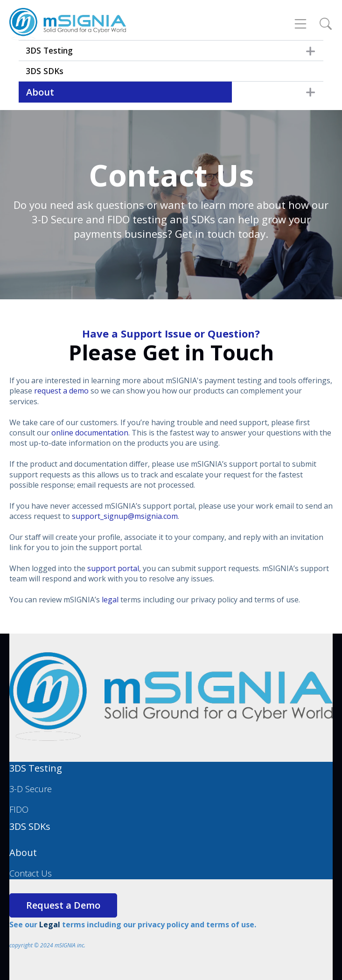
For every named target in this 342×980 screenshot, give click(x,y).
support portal (113, 568)
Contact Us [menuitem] (31, 873)
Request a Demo (63, 905)
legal (110, 600)
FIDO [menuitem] (19, 809)
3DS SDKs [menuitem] (30, 826)
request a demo (61, 391)
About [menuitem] (23, 852)
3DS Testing (49, 50)
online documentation (90, 433)
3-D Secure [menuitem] (31, 789)
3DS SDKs (45, 71)
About (40, 92)
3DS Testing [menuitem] (36, 768)
